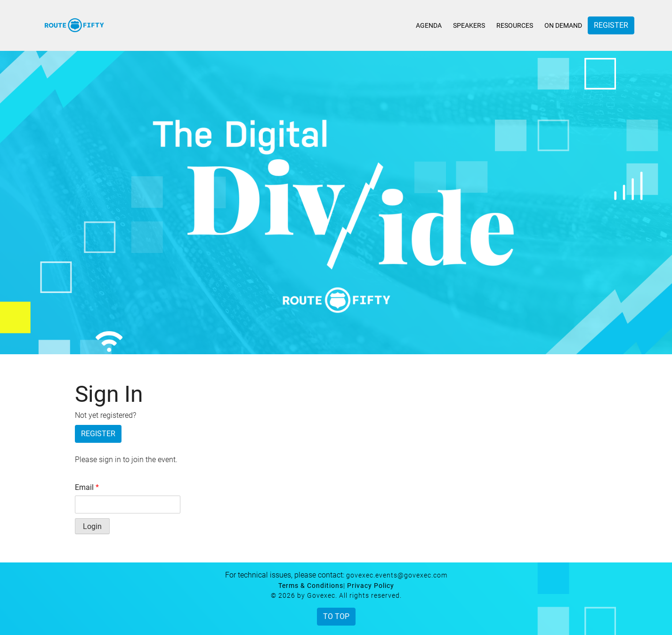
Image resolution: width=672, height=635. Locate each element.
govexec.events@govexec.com (397, 575)
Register (611, 25)
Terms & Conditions (311, 586)
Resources (515, 25)
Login (92, 526)
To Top (336, 616)
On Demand (563, 25)
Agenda (429, 25)
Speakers (469, 25)
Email (87, 487)
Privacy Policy (371, 586)
